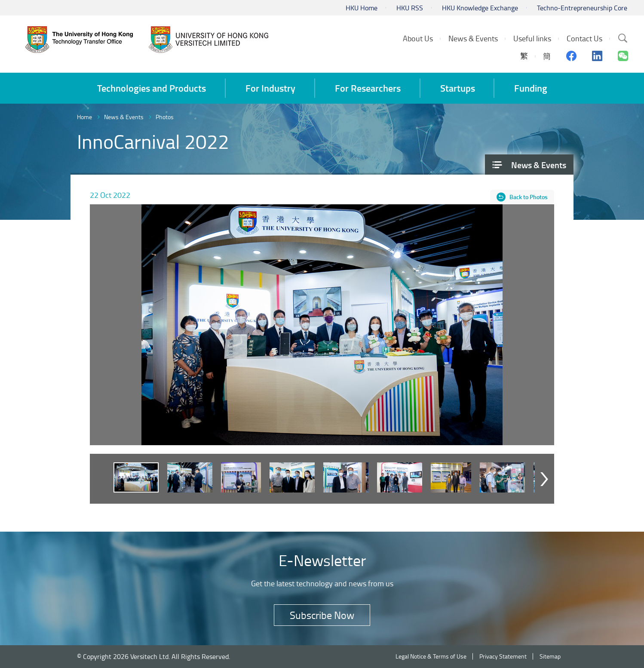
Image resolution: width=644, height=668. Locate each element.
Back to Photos (529, 197)
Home (84, 117)
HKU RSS (410, 8)
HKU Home (362, 8)
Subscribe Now (322, 615)
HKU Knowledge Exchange (480, 8)
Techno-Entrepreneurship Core (582, 8)
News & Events (124, 117)
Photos (165, 117)
